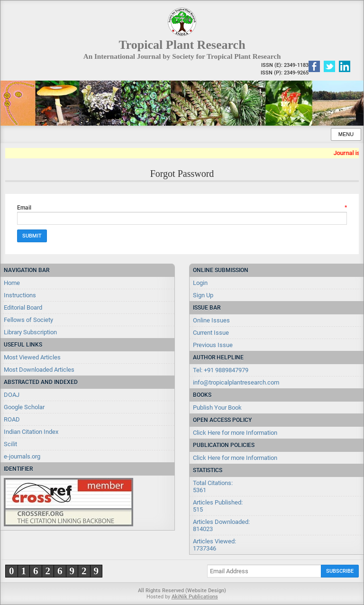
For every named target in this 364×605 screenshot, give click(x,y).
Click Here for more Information (235, 433)
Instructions (20, 295)
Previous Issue (213, 345)
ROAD (12, 419)
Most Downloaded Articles (39, 370)
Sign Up (203, 295)
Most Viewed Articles (32, 357)
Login (200, 283)
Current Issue (211, 333)
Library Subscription (30, 332)
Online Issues (211, 320)
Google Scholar (24, 407)
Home (12, 283)
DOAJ (12, 395)
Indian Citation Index (31, 432)
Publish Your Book (217, 408)
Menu (346, 134)
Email (182, 208)
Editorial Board (23, 307)
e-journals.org (22, 456)
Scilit (10, 444)
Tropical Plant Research (182, 45)
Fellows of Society (28, 320)
